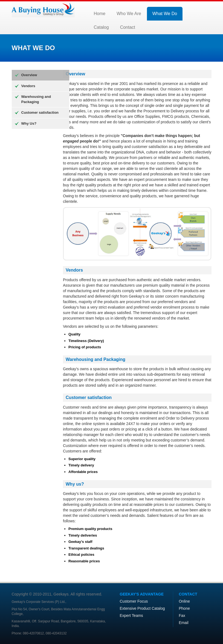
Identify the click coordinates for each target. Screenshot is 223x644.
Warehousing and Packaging (36, 99)
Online (184, 601)
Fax (182, 615)
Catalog (101, 27)
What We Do (165, 14)
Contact (128, 27)
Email (183, 623)
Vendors (28, 86)
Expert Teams (131, 615)
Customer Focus (134, 601)
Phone (184, 608)
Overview (29, 75)
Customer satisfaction (40, 112)
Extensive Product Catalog (142, 608)
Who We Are (129, 14)
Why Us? (29, 123)
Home (100, 14)
